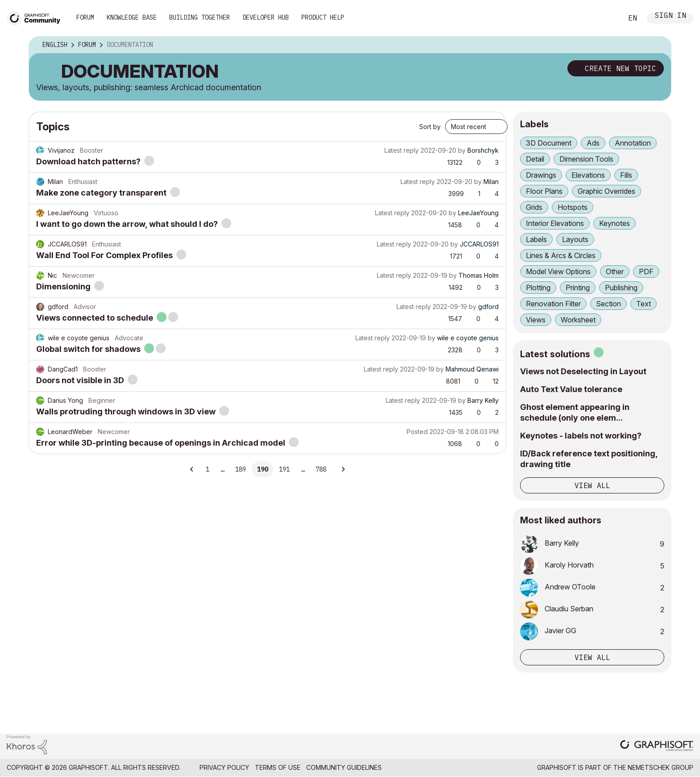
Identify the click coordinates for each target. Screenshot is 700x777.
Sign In (671, 16)
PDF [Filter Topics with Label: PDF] (646, 272)
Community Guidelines (344, 767)
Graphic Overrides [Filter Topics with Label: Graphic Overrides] (606, 191)
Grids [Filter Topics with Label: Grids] (534, 207)
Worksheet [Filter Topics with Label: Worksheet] (578, 320)
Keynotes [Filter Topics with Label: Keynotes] (615, 223)
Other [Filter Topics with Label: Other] (615, 272)
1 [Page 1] (208, 469)
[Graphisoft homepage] (657, 746)
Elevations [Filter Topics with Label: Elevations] (588, 175)
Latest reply (402, 150)
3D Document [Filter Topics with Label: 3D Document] (549, 143)
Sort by (430, 127)
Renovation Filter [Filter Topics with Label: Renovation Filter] (553, 304)
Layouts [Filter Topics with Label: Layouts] (575, 239)
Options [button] (658, 45)
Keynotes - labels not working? (581, 436)
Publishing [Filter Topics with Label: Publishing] (621, 288)
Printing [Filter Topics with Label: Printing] (578, 288)
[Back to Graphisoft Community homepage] (37, 17)
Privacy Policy (224, 767)
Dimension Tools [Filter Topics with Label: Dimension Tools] (586, 159)
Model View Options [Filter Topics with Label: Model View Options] (558, 272)
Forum (85, 17)
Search (606, 18)
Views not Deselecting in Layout (583, 371)
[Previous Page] (192, 469)
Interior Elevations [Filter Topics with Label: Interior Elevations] (555, 223)
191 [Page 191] (284, 469)
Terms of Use (278, 767)
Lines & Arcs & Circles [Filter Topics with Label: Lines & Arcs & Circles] (561, 255)
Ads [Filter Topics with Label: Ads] (593, 143)
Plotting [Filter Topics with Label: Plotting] (538, 288)
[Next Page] (343, 469)
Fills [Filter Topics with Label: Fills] (626, 175)
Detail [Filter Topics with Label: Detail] (535, 159)
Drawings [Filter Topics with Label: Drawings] (541, 175)
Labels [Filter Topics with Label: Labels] (536, 239)
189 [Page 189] (241, 469)
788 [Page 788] (321, 469)
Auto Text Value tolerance (571, 389)
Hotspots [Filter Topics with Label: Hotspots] (573, 207)
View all (592, 485)
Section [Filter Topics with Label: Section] (608, 304)
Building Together (200, 17)
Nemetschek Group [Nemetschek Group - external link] (660, 767)
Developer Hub (266, 17)
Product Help (323, 17)
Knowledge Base (132, 17)
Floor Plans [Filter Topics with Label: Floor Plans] (544, 191)
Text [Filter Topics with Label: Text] (644, 304)
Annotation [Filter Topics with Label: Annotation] (633, 143)
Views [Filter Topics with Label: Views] (536, 320)
